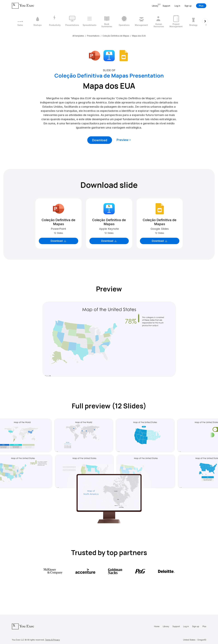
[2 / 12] (38, 21)
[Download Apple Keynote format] (109, 55)
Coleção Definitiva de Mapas (116, 36)
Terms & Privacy (52, 640)
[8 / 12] (141, 21)
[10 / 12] (176, 21)
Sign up (188, 6)
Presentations (93, 36)
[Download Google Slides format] (124, 55)
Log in (177, 6)
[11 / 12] (193, 21)
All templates (78, 36)
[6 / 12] (107, 21)
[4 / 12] (72, 21)
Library (166, 626)
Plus (201, 6)
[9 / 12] (159, 21)
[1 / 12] (20, 21)
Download (100, 140)
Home (157, 626)
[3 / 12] (55, 21)
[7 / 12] (124, 21)
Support (166, 6)
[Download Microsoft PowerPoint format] (95, 55)
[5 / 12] (90, 21)
